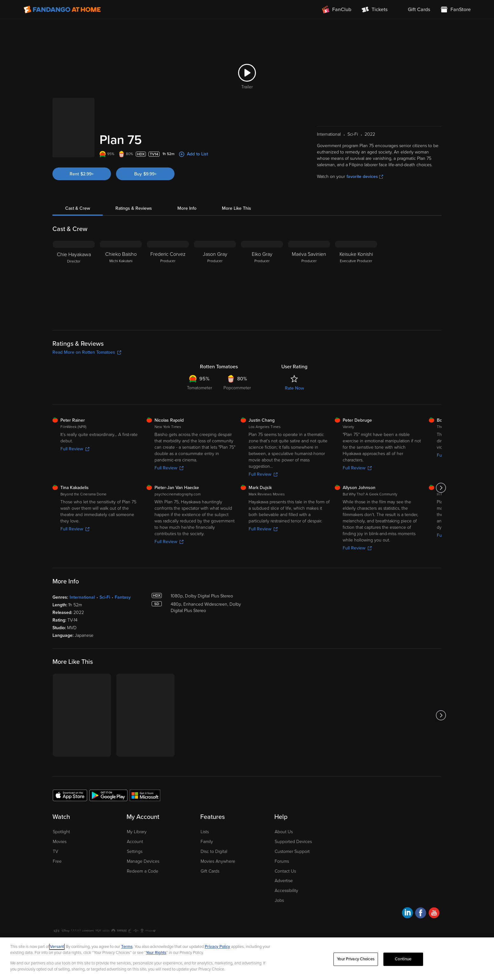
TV (55, 851)
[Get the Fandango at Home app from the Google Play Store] (108, 795)
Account (135, 842)
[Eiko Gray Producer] (262, 281)
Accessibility (286, 891)
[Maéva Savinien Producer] (309, 281)
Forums (282, 861)
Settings (135, 851)
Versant (57, 947)
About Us (284, 832)
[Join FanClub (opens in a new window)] (337, 10)
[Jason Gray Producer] (215, 281)
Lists (205, 832)
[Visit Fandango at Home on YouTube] (434, 914)
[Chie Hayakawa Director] (74, 281)
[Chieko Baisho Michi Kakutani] (121, 281)
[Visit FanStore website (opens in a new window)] (456, 10)
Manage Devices (143, 861)
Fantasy (123, 597)
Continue (403, 959)
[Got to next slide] (441, 488)
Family (207, 842)
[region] (247, 959)
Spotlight (61, 832)
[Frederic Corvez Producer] (168, 281)
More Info (187, 208)
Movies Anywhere (218, 861)
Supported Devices (293, 842)
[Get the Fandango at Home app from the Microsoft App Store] (145, 795)
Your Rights (156, 953)
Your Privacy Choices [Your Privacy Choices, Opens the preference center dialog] (356, 959)
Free (57, 861)
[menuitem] (414, 10)
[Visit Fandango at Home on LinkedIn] (407, 914)
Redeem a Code (143, 871)
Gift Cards (210, 871)
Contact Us (285, 871)
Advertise (284, 881)
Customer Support (292, 851)
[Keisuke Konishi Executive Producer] (356, 281)
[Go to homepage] (62, 10)
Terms (127, 947)
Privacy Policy (217, 947)
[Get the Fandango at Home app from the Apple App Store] (70, 795)
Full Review (75, 449)
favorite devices (365, 177)
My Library (137, 832)
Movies (60, 842)
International (82, 597)
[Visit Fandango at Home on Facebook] (421, 914)
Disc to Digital (214, 851)
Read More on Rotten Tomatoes (87, 352)
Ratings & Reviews (134, 208)
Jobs (279, 900)
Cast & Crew (78, 208)
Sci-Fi (105, 597)
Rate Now (294, 388)
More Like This (237, 208)
